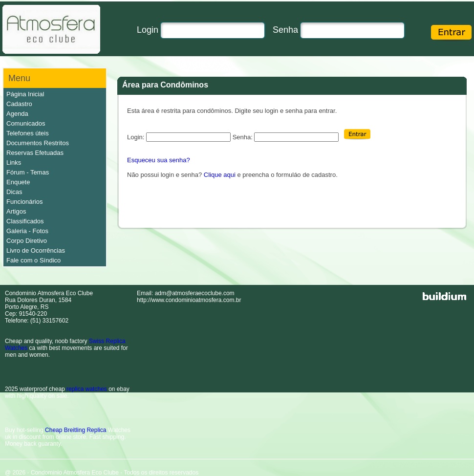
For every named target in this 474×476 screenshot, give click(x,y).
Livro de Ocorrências (36, 250)
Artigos (16, 211)
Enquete (18, 182)
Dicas (14, 192)
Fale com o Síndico (33, 260)
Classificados (25, 221)
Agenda (17, 114)
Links (14, 162)
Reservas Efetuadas (35, 153)
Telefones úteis (28, 133)
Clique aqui (220, 175)
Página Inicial (25, 94)
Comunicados (26, 123)
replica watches (87, 389)
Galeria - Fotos (27, 231)
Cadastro (19, 104)
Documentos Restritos (38, 143)
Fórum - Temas (28, 172)
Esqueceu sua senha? (159, 160)
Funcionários (24, 202)
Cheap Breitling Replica (75, 430)
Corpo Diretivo (27, 241)
